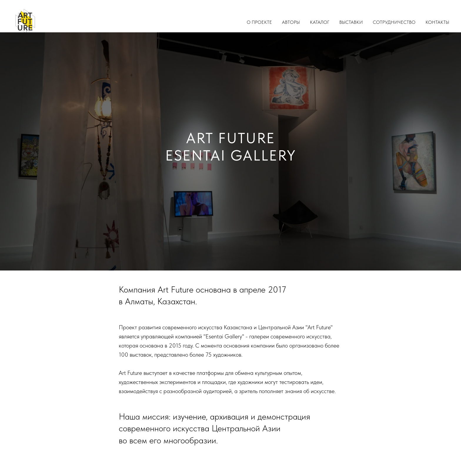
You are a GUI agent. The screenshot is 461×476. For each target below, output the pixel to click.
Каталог (320, 22)
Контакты (437, 22)
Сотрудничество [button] (394, 22)
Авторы (291, 22)
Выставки (351, 22)
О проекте (259, 22)
